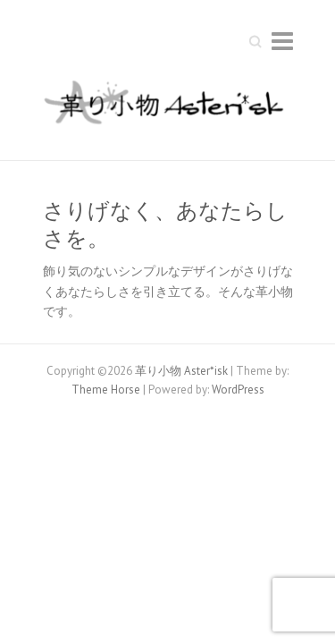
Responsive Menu (282, 41)
